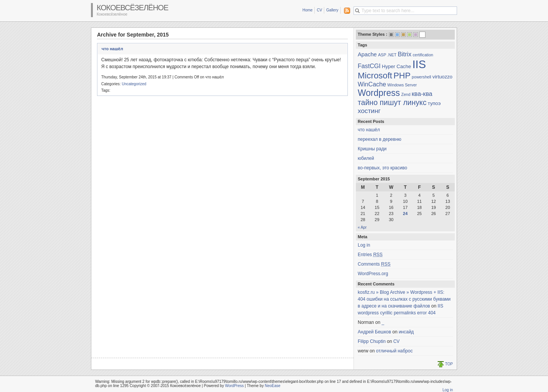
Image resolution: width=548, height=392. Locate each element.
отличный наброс (394, 351)
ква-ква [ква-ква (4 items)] (422, 94)
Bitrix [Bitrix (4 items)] (405, 54)
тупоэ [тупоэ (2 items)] (434, 103)
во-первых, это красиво (382, 168)
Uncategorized (134, 84)
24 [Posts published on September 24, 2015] (405, 214)
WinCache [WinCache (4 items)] (372, 84)
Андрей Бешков (374, 332)
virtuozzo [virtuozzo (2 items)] (442, 77)
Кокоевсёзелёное (132, 8)
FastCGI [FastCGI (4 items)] (369, 66)
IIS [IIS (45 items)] (419, 64)
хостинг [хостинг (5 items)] (369, 111)
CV (319, 10)
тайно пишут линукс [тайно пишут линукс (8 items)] (392, 102)
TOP (449, 364)
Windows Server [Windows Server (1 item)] (402, 85)
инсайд (406, 332)
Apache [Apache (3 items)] (367, 54)
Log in (364, 245)
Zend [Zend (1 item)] (406, 94)
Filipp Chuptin (372, 341)
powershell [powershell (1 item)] (421, 77)
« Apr (362, 227)
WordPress (234, 386)
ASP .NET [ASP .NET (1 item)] (387, 55)
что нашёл (112, 49)
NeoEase (273, 386)
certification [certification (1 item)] (423, 55)
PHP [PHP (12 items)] (402, 76)
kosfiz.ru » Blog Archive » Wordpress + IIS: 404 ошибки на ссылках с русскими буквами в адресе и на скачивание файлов (404, 299)
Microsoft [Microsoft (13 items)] (375, 76)
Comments (374, 264)
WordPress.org (373, 274)
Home (308, 10)
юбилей (366, 158)
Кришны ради (372, 149)
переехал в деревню (380, 139)
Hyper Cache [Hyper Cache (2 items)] (396, 66)
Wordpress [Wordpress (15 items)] (379, 93)
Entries (370, 255)
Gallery (332, 10)
